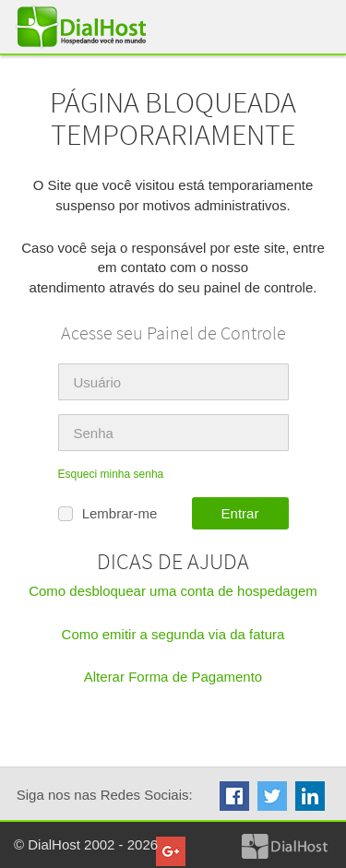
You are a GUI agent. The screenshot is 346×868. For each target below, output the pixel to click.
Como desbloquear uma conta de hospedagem (173, 591)
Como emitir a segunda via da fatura (173, 634)
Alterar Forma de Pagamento (173, 677)
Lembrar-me (108, 514)
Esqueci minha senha (111, 474)
